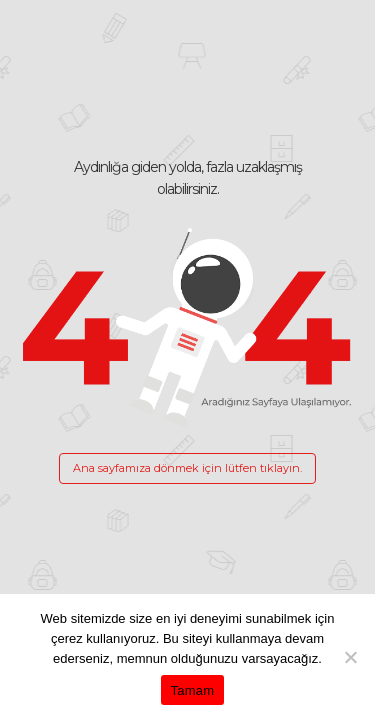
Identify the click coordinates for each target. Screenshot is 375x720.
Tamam (193, 690)
